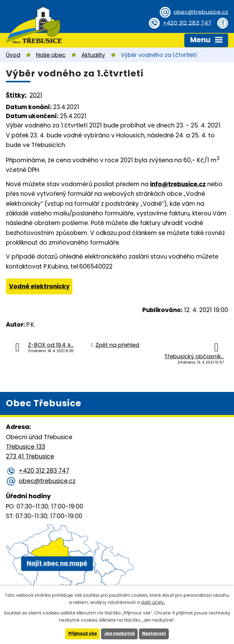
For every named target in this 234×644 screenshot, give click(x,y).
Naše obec (51, 55)
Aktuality (93, 55)
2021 (36, 95)
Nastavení (155, 634)
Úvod (13, 55)
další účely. (153, 602)
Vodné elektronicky (39, 286)
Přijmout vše (81, 634)
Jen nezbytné (119, 634)
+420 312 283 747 (186, 23)
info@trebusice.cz (178, 184)
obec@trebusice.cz (200, 12)
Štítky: (16, 95)
